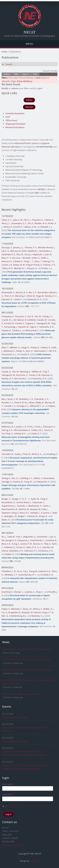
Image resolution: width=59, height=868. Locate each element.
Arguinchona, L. (9, 506)
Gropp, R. (43, 516)
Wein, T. (5, 347)
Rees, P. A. (6, 258)
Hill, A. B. (53, 351)
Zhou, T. (38, 261)
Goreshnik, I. (43, 537)
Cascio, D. (48, 430)
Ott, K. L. (27, 220)
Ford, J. (31, 427)
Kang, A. (15, 513)
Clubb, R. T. (36, 434)
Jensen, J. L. (18, 247)
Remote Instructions (15, 127)
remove (15, 88)
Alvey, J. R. (27, 609)
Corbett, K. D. (47, 575)
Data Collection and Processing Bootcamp (22, 694)
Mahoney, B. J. (8, 427)
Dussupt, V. (7, 247)
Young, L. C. (48, 316)
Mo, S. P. (33, 292)
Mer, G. (5, 616)
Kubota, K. (6, 330)
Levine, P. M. (26, 544)
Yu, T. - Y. (26, 499)
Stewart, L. (35, 513)
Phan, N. (27, 454)
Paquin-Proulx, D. (34, 265)
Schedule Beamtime (15, 113)
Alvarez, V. (38, 544)
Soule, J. (38, 427)
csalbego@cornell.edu (13, 845)
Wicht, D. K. (37, 454)
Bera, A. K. (25, 513)
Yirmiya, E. (35, 347)
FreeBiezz (34, 861)
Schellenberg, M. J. (18, 616)
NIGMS (41, 189)
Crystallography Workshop (15, 717)
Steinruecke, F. (41, 351)
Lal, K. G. (6, 251)
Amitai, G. (20, 351)
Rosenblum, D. (8, 502)
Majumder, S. (30, 537)
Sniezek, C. (22, 506)
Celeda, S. (49, 220)
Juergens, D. (11, 540)
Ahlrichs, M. (24, 509)
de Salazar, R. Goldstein (25, 320)
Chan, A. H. (9, 296)
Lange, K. (25, 347)
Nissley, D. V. (51, 296)
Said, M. (11, 537)
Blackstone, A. (35, 506)
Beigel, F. (22, 516)
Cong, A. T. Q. (48, 612)
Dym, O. (29, 351)
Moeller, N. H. (41, 223)
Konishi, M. (9, 323)
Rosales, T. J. (7, 402)
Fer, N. (31, 316)
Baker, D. (6, 520)
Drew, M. (31, 296)
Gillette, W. (37, 372)
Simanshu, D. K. (35, 299)
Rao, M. (20, 254)
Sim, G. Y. (16, 478)
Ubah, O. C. (7, 220)
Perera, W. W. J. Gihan (24, 402)
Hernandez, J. (45, 251)
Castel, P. (18, 299)
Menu (30, 44)
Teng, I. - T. (29, 261)
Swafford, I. (33, 251)
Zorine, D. (21, 547)
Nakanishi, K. (43, 482)
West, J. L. (6, 223)
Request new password (14, 806)
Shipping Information (15, 124)
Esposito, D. (7, 299)
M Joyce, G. (32, 268)
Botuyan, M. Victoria (31, 612)
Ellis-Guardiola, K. (22, 430)
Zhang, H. (6, 478)
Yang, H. (44, 499)
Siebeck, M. (32, 516)
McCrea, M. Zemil (18, 251)
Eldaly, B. (40, 402)
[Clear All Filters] (25, 81)
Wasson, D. (7, 261)
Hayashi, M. (23, 327)
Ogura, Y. (34, 327)
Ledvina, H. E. (45, 571)
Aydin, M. (35, 499)
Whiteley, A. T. (11, 575)
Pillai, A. (47, 544)
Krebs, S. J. (47, 268)
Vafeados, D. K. (16, 551)
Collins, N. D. (7, 268)
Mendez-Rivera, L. (47, 247)
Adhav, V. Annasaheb (44, 478)
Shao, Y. (40, 592)
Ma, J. (4, 399)
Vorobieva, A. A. (46, 551)
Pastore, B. (18, 482)
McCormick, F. (33, 330)
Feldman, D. (10, 547)
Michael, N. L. (20, 268)
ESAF (8, 117)
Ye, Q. (20, 571)
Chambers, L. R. (9, 571)
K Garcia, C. (46, 513)
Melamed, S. (9, 351)
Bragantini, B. (15, 612)
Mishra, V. (38, 609)
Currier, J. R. (7, 265)
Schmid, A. (18, 261)
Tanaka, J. (17, 330)
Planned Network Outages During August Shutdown (27, 670)
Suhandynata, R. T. (27, 575)
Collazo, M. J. (37, 430)
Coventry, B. (51, 540)
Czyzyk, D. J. (7, 320)
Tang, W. (28, 482)
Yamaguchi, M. (43, 323)
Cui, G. (5, 612)
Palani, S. (6, 609)
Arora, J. (28, 254)
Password (8, 794)
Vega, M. (40, 296)
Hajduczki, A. (39, 254)
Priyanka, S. (38, 220)
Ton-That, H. (7, 434)
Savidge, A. (7, 482)
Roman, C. (19, 592)
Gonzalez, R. (8, 454)
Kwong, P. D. (49, 261)
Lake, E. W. (18, 220)
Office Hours (11, 120)
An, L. (4, 537)
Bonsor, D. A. (22, 292)
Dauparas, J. (24, 540)
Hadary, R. (46, 347)
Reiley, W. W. (19, 265)
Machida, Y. (17, 609)
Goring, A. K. (7, 430)
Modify (5, 88)
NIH (37, 193)
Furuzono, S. (21, 316)
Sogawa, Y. (30, 323)
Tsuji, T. (46, 372)
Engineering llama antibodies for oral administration (27, 649)
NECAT (30, 32)
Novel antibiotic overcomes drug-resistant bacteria (26, 660)
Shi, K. (31, 223)
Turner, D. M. (35, 375)
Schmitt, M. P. (20, 434)
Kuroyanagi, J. (11, 327)
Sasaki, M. (42, 320)
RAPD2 (29, 100)
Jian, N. (49, 254)
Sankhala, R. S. (9, 254)
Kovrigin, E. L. (23, 406)
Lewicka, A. (30, 592)
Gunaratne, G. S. (19, 223)
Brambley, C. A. (26, 399)
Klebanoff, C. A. (37, 406)
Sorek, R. (25, 354)
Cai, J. (26, 571)
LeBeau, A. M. (30, 227)
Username (8, 784)
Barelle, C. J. (47, 227)
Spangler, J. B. (11, 516)
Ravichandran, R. (10, 509)
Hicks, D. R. (31, 547)
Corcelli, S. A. (10, 406)
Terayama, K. (8, 316)
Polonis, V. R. (49, 265)
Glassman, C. (39, 502)
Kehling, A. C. (27, 478)
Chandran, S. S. (41, 399)
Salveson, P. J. (31, 551)
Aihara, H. (8, 227)
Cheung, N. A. (49, 427)
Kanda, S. (20, 323)
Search (9, 64)
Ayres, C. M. (13, 399)
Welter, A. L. (49, 609)
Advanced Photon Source (26, 143)
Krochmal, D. (7, 592)
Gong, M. (33, 571)
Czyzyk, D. (6, 372)
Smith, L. (45, 258)
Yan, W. (38, 316)
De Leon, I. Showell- (21, 258)
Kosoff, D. (18, 227)
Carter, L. (47, 506)
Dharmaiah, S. (8, 292)
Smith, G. (36, 258)
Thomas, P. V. (31, 247)
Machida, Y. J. (38, 616)
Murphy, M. (35, 509)
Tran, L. (19, 537)
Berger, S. (6, 499)
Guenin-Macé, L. (24, 502)
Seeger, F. (16, 499)
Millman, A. (15, 347)
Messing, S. (21, 296)
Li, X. (39, 547)
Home (4, 52)
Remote (29, 107)
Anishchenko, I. (37, 540)
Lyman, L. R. (21, 427)
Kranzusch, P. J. (9, 354)
